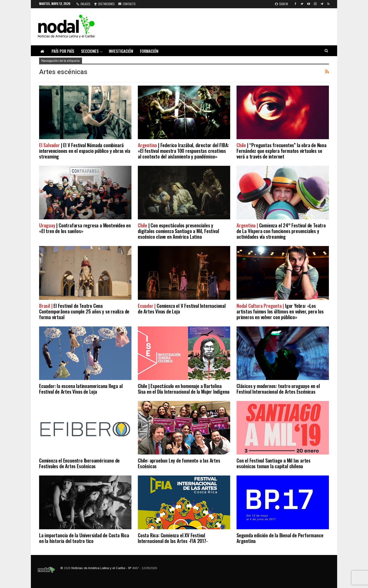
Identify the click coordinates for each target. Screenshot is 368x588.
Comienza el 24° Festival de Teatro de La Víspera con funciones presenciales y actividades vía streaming (281, 231)
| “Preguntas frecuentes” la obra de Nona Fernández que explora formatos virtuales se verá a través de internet (282, 151)
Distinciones (104, 4)
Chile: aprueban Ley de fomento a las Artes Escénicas (179, 463)
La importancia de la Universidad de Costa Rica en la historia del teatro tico (84, 538)
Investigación (121, 51)
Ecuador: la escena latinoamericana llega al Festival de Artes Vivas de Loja (81, 389)
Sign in (281, 4)
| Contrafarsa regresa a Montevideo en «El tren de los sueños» (85, 228)
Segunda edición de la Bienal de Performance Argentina (280, 538)
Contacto (127, 4)
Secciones (90, 51)
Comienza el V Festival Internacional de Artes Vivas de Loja (182, 308)
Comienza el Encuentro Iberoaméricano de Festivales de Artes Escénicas (79, 463)
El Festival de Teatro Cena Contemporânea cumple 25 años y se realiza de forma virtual (84, 311)
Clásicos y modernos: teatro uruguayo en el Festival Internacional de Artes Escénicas (278, 389)
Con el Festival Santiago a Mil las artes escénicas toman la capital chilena (274, 463)
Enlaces (83, 4)
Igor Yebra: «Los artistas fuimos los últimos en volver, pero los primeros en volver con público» (280, 311)
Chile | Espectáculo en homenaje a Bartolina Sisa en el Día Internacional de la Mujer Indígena (184, 389)
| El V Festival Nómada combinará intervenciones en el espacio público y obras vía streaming (85, 151)
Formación (149, 51)
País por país (63, 51)
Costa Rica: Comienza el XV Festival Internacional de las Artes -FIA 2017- (173, 538)
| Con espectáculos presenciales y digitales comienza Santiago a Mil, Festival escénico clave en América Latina (178, 231)
